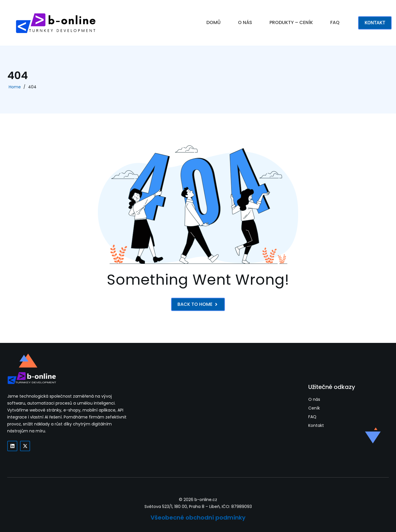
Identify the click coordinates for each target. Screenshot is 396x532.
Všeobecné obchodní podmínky (198, 518)
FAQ (335, 22)
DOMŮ (213, 22)
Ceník (314, 408)
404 (32, 87)
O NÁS (245, 22)
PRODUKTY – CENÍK (291, 22)
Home (15, 87)
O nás (314, 400)
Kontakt (316, 426)
